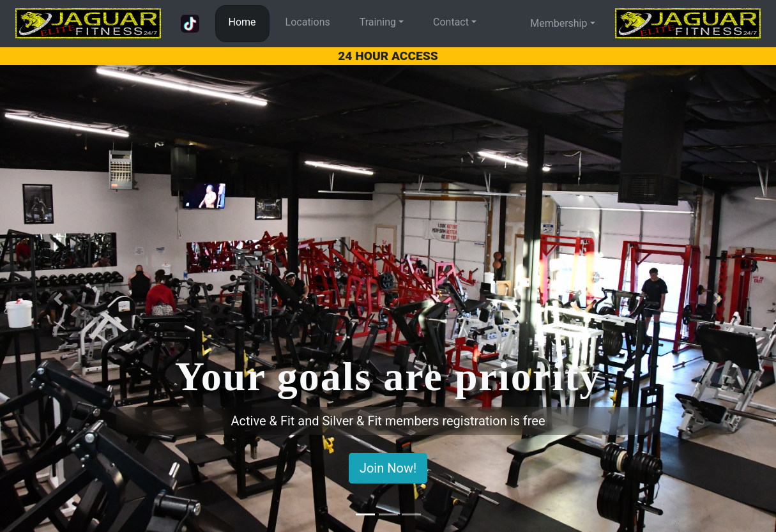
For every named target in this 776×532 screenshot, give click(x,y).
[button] (58, 299)
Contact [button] (451, 22)
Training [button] (378, 22)
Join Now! (388, 468)
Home (242, 22)
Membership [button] (559, 23)
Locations (308, 22)
